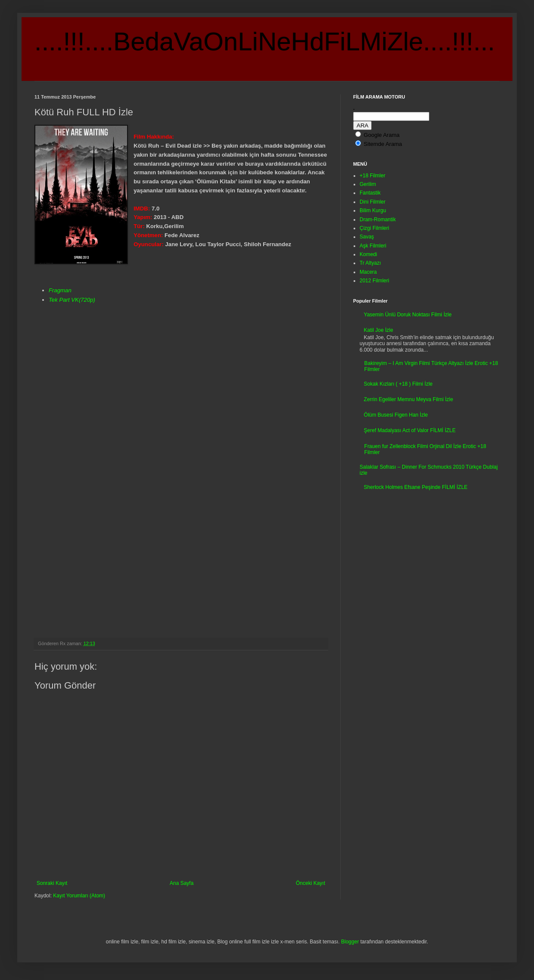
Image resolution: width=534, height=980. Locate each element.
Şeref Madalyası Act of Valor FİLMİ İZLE (410, 430)
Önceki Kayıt (310, 883)
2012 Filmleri (374, 281)
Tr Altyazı (370, 263)
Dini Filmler (373, 202)
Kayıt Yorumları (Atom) (79, 896)
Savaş (367, 237)
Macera (368, 272)
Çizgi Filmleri (374, 228)
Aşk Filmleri (373, 246)
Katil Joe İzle (379, 330)
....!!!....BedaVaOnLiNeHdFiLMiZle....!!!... (265, 42)
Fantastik (370, 193)
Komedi (368, 254)
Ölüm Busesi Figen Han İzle (396, 415)
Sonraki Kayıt (52, 883)
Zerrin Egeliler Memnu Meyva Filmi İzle (408, 399)
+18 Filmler (373, 176)
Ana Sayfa (182, 883)
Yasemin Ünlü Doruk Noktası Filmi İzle (408, 315)
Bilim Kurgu (373, 210)
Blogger (350, 942)
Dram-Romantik (378, 219)
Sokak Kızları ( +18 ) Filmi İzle (398, 384)
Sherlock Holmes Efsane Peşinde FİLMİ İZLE (416, 487)
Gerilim (368, 184)
